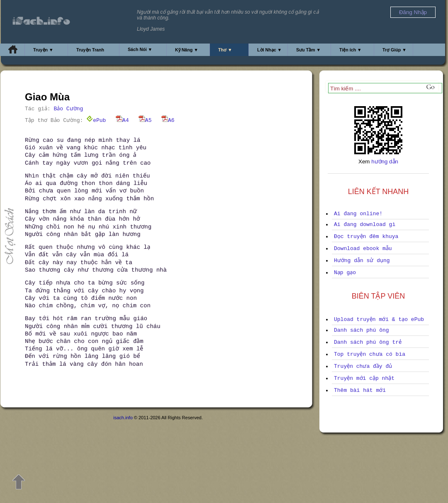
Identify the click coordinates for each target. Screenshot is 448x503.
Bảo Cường (68, 109)
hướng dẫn (385, 162)
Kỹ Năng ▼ (187, 50)
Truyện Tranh (90, 50)
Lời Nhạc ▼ (269, 50)
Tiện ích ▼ (351, 50)
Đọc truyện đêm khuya (366, 237)
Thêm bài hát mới (360, 390)
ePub (96, 120)
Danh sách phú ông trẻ (368, 342)
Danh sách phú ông (362, 330)
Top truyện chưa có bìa (370, 354)
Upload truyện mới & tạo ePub (379, 320)
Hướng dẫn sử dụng (362, 261)
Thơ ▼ (225, 50)
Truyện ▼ (43, 50)
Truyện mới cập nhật (364, 378)
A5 (145, 120)
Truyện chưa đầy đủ (363, 366)
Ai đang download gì (365, 225)
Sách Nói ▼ (140, 49)
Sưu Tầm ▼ (308, 50)
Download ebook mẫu (363, 249)
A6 (168, 120)
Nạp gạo (345, 273)
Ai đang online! (358, 214)
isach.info (123, 418)
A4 (122, 120)
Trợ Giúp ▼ (394, 50)
